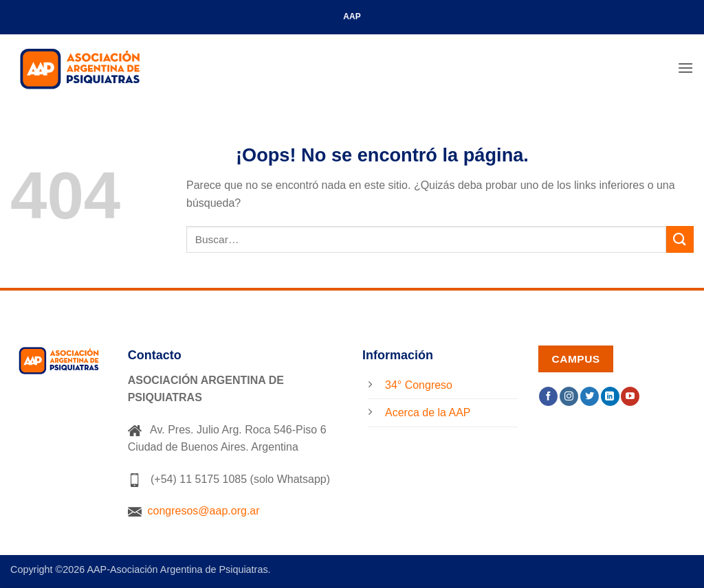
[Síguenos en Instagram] (569, 396)
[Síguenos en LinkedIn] (610, 396)
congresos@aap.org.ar (194, 511)
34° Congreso (419, 385)
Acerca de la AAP (428, 412)
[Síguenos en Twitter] (590, 396)
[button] (685, 68)
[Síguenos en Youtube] (630, 396)
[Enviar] (680, 239)
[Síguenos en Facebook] (548, 396)
